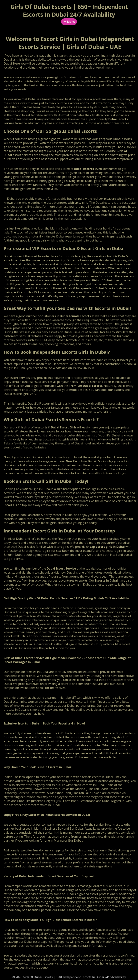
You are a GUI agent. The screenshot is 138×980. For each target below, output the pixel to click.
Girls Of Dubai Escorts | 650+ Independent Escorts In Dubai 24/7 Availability (69, 11)
